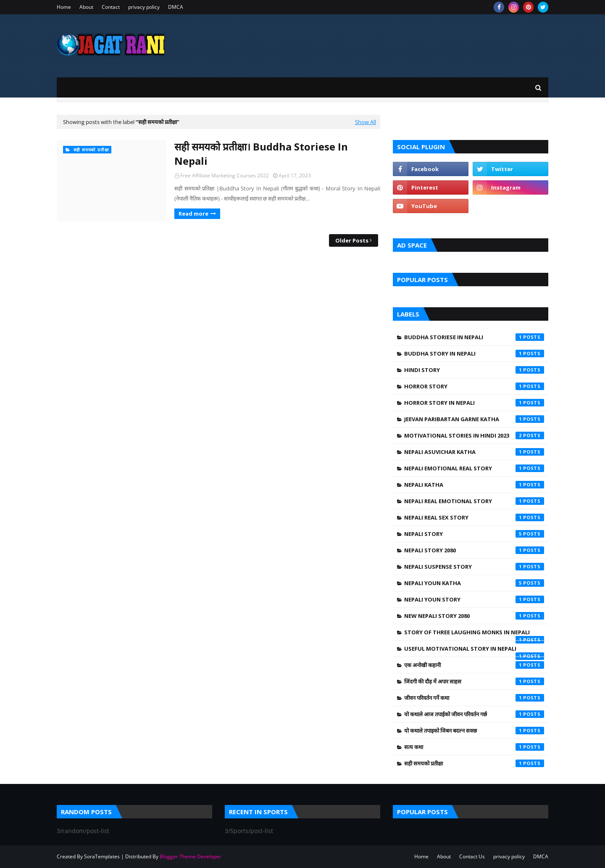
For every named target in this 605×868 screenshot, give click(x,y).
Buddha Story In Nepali (474, 354)
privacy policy (144, 7)
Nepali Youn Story (474, 599)
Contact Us (472, 856)
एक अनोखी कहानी (474, 665)
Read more (193, 214)
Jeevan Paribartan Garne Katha (474, 419)
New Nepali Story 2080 (474, 616)
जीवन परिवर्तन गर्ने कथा (474, 698)
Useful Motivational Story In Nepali (474, 651)
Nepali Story (474, 534)
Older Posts (352, 240)
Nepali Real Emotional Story (474, 501)
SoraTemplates (102, 856)
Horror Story (474, 386)
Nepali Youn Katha (474, 583)
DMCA (176, 7)
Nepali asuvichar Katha (474, 452)
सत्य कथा (474, 747)
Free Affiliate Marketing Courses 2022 (225, 175)
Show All (366, 122)
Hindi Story (474, 370)
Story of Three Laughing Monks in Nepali (474, 634)
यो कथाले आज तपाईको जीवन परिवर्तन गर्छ (474, 714)
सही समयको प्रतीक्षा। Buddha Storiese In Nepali (261, 154)
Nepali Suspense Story (474, 567)
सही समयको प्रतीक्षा (474, 763)
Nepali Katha (474, 485)
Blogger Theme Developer (191, 856)
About (86, 7)
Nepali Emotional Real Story (474, 468)
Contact (111, 7)
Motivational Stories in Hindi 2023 (474, 435)
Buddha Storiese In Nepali (474, 337)
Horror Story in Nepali (474, 403)
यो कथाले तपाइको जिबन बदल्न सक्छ (474, 731)
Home (64, 7)
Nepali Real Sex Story (474, 517)
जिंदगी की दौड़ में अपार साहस (474, 681)
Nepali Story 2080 (474, 550)
